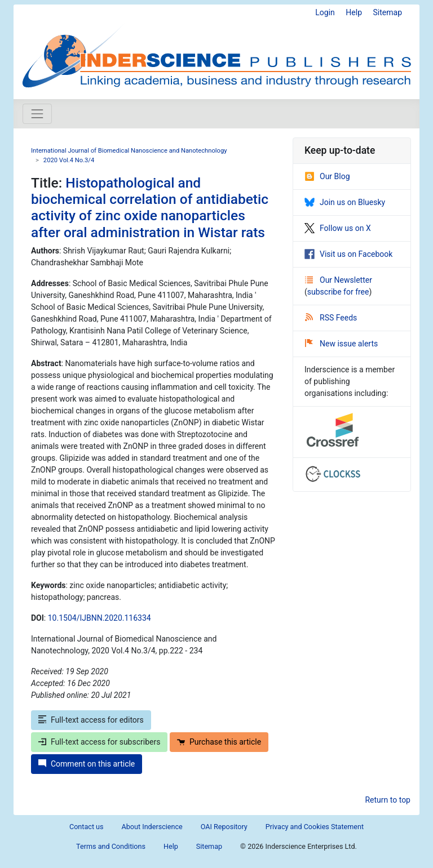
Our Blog (327, 176)
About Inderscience (152, 827)
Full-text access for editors (91, 720)
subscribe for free (338, 292)
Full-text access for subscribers (99, 742)
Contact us (87, 827)
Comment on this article (87, 764)
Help (354, 12)
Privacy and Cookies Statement (315, 827)
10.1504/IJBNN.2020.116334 (100, 618)
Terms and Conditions (111, 846)
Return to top (388, 800)
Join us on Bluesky (345, 202)
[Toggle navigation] (37, 114)
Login (325, 12)
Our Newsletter (339, 280)
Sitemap (388, 12)
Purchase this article (219, 742)
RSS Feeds (331, 318)
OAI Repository (224, 827)
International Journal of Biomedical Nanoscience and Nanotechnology (129, 151)
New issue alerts (341, 344)
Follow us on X (338, 228)
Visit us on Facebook (348, 254)
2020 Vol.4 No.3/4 (69, 160)
